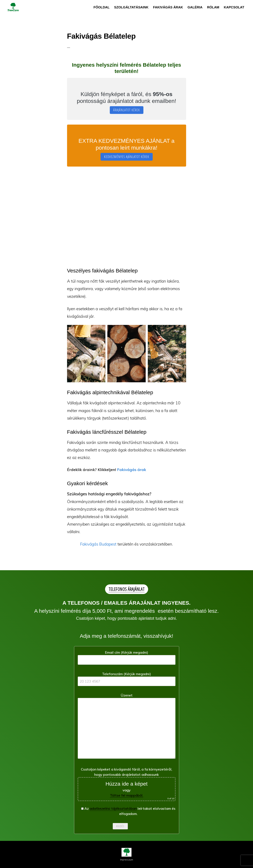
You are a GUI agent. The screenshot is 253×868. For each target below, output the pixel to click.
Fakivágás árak (132, 470)
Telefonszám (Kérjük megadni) (127, 678)
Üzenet (127, 727)
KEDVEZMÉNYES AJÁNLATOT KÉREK (127, 157)
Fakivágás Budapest (98, 544)
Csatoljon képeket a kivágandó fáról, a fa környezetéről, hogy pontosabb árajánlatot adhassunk (127, 784)
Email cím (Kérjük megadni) (127, 656)
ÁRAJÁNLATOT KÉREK (127, 110)
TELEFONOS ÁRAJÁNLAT (127, 589)
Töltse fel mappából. (127, 795)
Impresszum (127, 860)
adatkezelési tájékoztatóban (113, 808)
